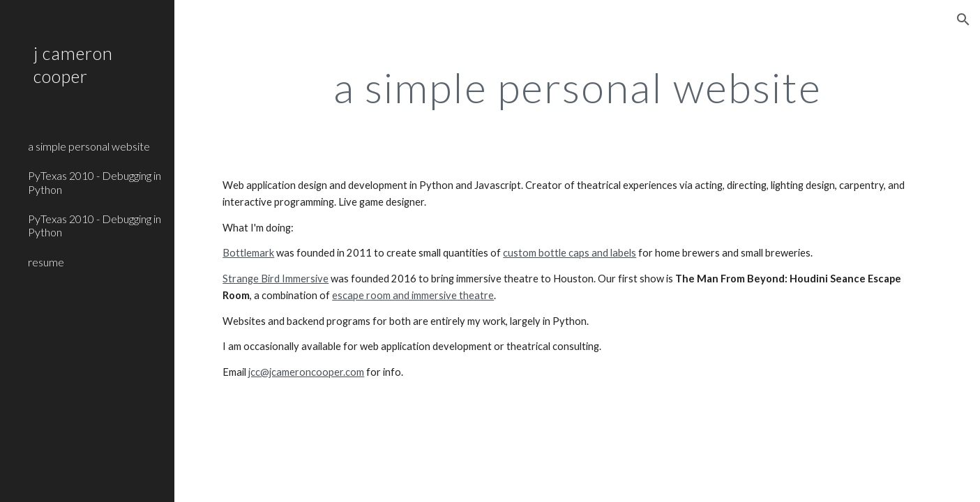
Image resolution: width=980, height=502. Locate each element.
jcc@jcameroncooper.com (306, 372)
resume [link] (46, 262)
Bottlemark (248, 253)
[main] (577, 87)
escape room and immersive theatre (413, 295)
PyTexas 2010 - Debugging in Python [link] (95, 182)
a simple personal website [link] (89, 146)
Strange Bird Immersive (276, 279)
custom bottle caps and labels (570, 253)
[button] (963, 20)
